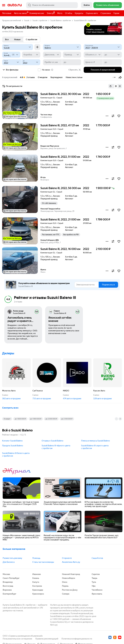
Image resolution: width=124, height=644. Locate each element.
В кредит (7, 419)
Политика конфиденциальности (77, 639)
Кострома (37, 586)
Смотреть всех (10, 408)
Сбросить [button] (75, 70)
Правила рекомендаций (47, 639)
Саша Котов (97, 558)
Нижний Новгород (71, 574)
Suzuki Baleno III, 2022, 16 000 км (60, 249)
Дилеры (8, 353)
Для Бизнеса (9, 562)
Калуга (36, 582)
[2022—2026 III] (103, 47)
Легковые (7, 13)
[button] (120, 77)
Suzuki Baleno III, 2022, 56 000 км (61, 188)
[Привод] (72, 55)
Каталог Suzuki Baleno (12, 441)
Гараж (116, 13)
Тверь (94, 578)
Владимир (8, 582)
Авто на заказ (21, 13)
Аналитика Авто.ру (71, 562)
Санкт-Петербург (11, 578)
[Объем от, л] (93, 55)
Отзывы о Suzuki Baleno (52, 441)
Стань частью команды (43, 562)
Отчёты (69, 13)
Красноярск (38, 594)
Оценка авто (92, 13)
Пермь (65, 586)
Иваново (37, 574)
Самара (66, 594)
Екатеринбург (10, 594)
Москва (6, 574)
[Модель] (62, 47)
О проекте (67, 558)
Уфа (94, 586)
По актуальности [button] (12, 86)
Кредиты (79, 13)
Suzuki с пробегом (40, 20)
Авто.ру (15, 5)
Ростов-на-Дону (70, 590)
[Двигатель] (52, 55)
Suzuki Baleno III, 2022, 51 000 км (60, 157)
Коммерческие (37, 13)
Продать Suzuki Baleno (13, 446)
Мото (60, 13)
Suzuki (27, 20)
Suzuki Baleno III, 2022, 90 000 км (61, 94)
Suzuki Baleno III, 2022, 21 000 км (60, 219)
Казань (36, 578)
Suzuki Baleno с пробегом (61, 20)
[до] (112, 55)
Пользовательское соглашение (17, 639)
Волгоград (8, 586)
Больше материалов (14, 549)
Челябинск (97, 590)
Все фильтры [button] (10, 70)
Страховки (106, 13)
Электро (51, 13)
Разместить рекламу (12, 558)
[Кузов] (11, 55)
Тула (94, 582)
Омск (65, 582)
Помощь (36, 558)
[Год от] (12, 62)
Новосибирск (69, 578)
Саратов (96, 574)
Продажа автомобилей (12, 20)
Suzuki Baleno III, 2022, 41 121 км (60, 125)
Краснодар (38, 590)
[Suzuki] (18, 47)
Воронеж (7, 590)
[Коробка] (31, 55)
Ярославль (97, 594)
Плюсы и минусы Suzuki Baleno (95, 441)
